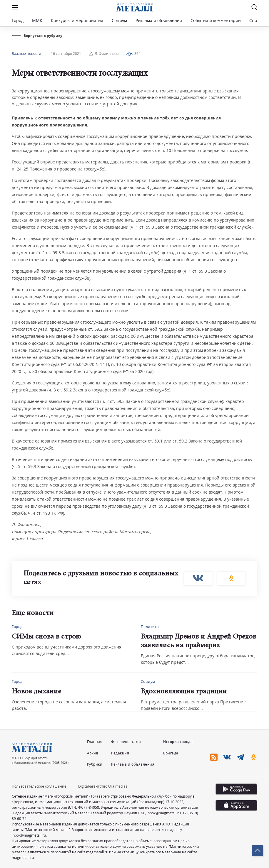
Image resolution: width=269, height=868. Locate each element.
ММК (37, 20)
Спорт (255, 20)
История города (178, 742)
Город (18, 20)
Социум (119, 20)
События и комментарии (216, 20)
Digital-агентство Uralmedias (103, 786)
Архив (93, 753)
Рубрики (95, 764)
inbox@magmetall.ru (164, 813)
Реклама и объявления (159, 20)
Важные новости (26, 54)
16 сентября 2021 (66, 54)
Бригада (171, 753)
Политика (150, 627)
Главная (95, 742)
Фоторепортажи (126, 742)
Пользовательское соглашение (39, 786)
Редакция (120, 753)
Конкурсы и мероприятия (78, 20)
